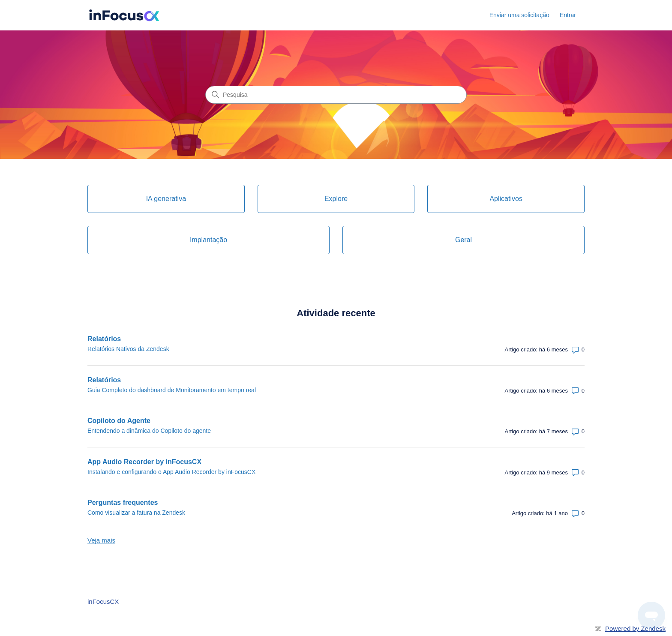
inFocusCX (103, 601)
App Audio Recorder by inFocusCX (144, 462)
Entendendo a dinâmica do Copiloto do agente (149, 431)
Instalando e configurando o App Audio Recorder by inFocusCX (171, 472)
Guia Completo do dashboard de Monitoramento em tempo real (172, 390)
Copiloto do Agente (119, 421)
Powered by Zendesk (635, 628)
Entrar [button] (568, 15)
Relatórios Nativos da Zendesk (128, 349)
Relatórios (104, 339)
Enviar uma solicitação (519, 15)
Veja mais (101, 540)
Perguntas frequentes (123, 502)
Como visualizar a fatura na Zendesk (136, 513)
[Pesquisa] (336, 95)
